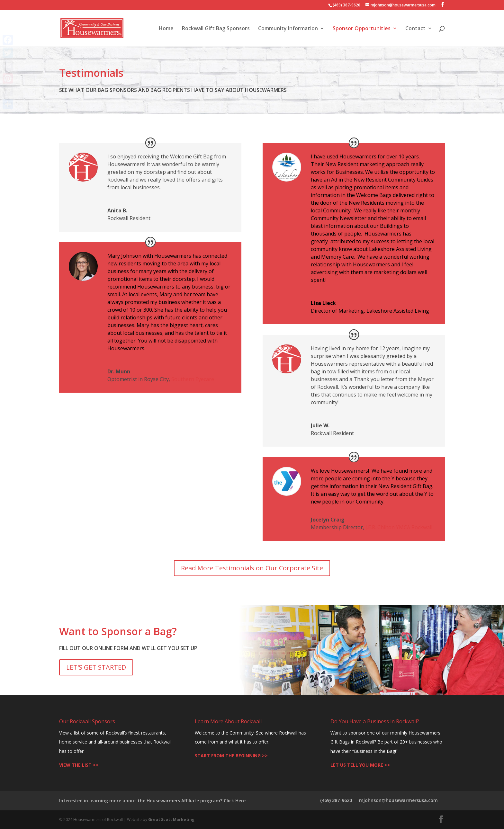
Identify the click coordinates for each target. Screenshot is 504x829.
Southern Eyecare (193, 379)
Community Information (288, 29)
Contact (415, 29)
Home (166, 29)
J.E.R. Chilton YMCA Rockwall (399, 527)
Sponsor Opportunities (362, 29)
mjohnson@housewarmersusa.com (398, 800)
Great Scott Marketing (171, 820)
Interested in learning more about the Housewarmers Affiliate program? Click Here (152, 801)
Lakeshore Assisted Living (398, 311)
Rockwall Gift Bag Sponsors (216, 29)
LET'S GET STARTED (96, 667)
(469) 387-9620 (336, 800)
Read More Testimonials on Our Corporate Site (252, 568)
